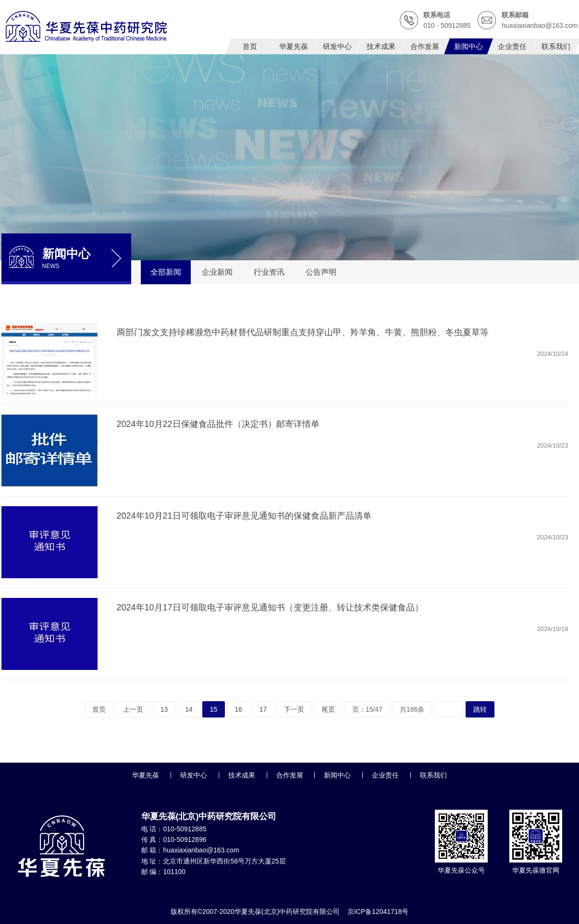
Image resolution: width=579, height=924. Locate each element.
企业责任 (385, 775)
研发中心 (194, 775)
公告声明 (321, 272)
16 (238, 709)
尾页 (328, 709)
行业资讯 (269, 272)
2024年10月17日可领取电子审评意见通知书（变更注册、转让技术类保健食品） (270, 608)
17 (263, 709)
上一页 (133, 709)
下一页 (294, 709)
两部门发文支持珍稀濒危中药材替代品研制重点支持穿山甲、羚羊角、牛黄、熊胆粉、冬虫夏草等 (303, 332)
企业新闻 (217, 272)
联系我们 (433, 775)
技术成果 (242, 775)
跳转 (480, 709)
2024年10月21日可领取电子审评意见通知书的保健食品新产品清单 (244, 516)
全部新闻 (166, 272)
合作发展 (290, 775)
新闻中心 (337, 775)
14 (189, 709)
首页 (99, 709)
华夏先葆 (146, 775)
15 (214, 709)
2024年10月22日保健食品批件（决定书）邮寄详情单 (218, 424)
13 (164, 709)
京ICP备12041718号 (378, 912)
